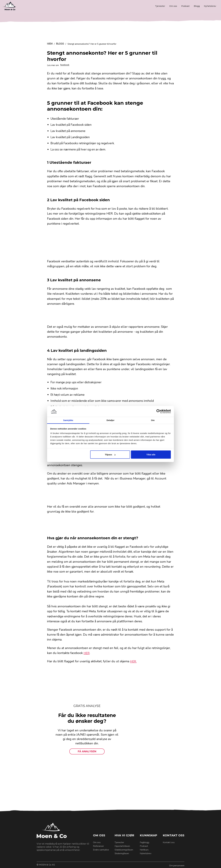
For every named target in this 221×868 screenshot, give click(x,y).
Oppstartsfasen (122, 846)
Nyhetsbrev (210, 6)
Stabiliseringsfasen (124, 850)
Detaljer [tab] (111, 420)
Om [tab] (153, 420)
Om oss (173, 6)
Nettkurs (144, 850)
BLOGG (60, 44)
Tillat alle (151, 455)
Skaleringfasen (122, 853)
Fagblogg (144, 842)
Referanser (98, 846)
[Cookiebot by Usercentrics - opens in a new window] (158, 411)
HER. (133, 661)
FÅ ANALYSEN (87, 751)
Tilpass (110, 455)
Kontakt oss (169, 842)
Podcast (185, 6)
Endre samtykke (101, 850)
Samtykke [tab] (68, 420)
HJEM (50, 44)
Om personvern (177, 866)
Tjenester (160, 6)
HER (87, 653)
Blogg (197, 6)
